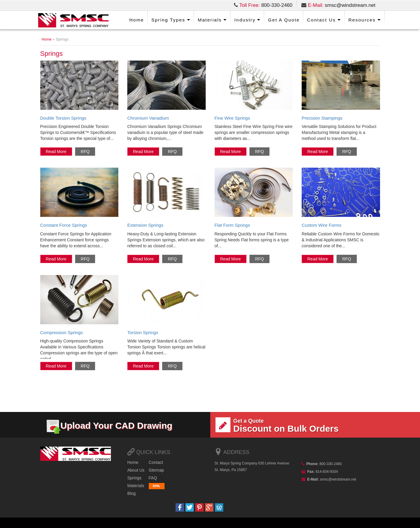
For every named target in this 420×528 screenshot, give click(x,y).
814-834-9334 (326, 472)
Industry (247, 20)
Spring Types (171, 20)
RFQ (85, 152)
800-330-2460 (277, 5)
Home (137, 20)
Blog (131, 493)
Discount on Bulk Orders (295, 425)
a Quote (284, 20)
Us (324, 20)
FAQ (153, 478)
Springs (134, 478)
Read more (56, 152)
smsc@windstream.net (350, 5)
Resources (365, 20)
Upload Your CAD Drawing (109, 426)
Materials (213, 20)
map (156, 470)
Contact (156, 462)
